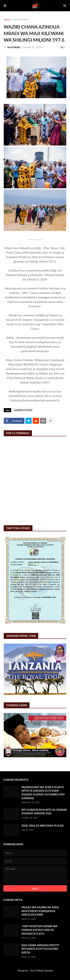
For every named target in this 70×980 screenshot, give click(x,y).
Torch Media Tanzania (41, 970)
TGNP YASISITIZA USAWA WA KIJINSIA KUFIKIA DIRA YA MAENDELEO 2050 (39, 930)
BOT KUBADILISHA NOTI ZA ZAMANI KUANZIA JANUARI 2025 (44, 812)
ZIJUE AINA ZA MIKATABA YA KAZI (42, 826)
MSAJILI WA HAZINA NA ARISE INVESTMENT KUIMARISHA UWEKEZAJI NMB (40, 911)
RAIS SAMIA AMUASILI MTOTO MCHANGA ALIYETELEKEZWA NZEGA (40, 949)
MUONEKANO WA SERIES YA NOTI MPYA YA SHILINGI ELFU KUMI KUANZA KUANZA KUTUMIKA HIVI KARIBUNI (43, 793)
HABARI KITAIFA (20, 19)
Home (7, 19)
